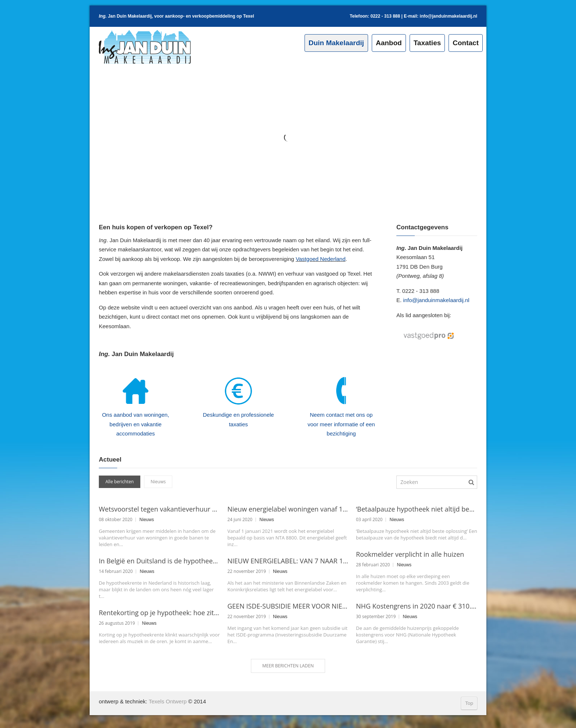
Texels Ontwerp (168, 701)
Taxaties (427, 43)
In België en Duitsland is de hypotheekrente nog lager (159, 561)
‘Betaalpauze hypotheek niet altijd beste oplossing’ (417, 509)
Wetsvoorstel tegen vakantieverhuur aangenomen (159, 509)
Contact (466, 43)
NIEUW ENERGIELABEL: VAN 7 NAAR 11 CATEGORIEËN (288, 561)
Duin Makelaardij (336, 43)
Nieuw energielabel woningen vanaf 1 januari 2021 (288, 509)
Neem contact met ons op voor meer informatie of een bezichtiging (341, 424)
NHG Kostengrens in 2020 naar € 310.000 (417, 606)
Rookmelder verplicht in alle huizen (410, 554)
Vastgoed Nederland (321, 259)
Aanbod (389, 43)
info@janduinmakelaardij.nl (449, 16)
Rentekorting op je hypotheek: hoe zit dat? (159, 613)
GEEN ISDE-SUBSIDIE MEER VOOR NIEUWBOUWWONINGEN (288, 606)
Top (469, 703)
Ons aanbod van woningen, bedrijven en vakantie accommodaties (136, 424)
